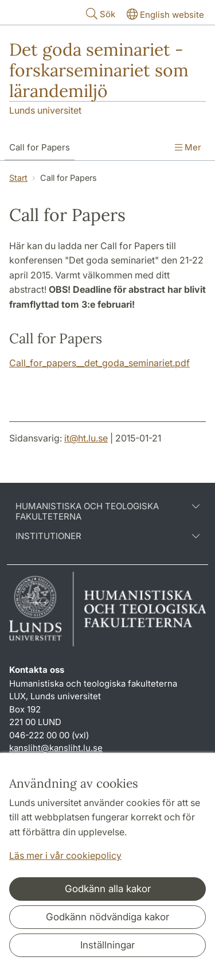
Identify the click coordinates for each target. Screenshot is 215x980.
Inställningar (107, 945)
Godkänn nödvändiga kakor (107, 917)
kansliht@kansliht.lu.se (56, 748)
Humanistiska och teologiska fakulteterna (107, 512)
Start (18, 178)
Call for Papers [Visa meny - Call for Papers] (40, 147)
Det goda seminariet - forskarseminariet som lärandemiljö (99, 70)
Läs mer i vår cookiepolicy (65, 855)
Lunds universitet (45, 110)
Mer (188, 147)
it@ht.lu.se (86, 438)
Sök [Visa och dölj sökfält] (99, 13)
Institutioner (107, 536)
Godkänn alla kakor (108, 889)
